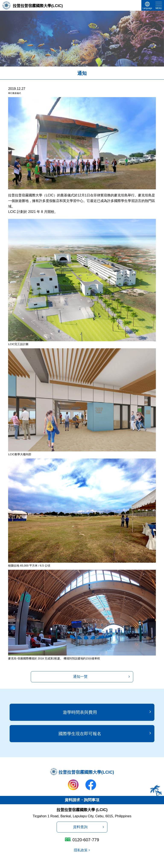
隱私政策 (81, 850)
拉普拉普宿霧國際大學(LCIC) (38, 6)
